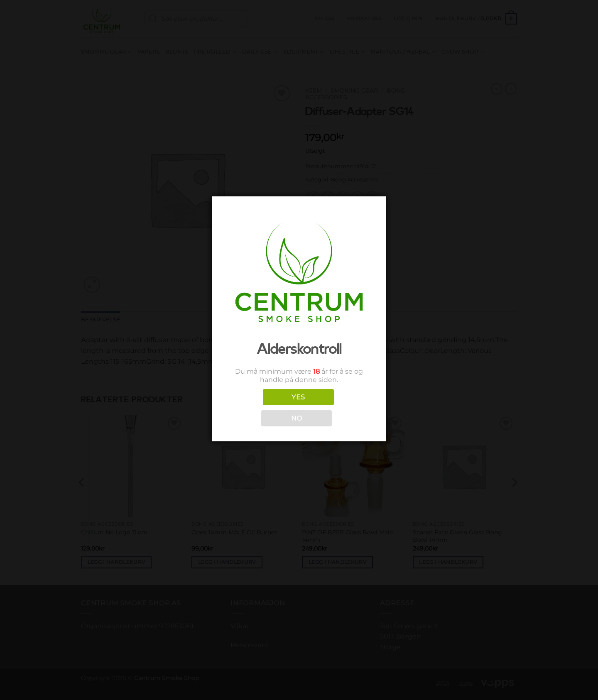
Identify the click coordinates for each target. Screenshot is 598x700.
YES (298, 397)
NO (297, 418)
